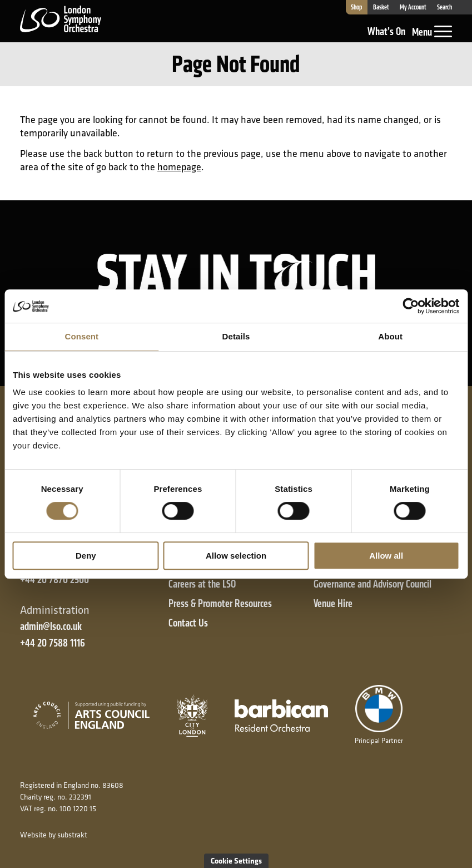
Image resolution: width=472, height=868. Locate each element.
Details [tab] (236, 336)
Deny (86, 556)
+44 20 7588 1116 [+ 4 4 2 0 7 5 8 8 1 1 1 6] (53, 643)
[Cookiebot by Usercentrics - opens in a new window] (411, 306)
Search (444, 7)
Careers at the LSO (202, 584)
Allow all (386, 556)
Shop (356, 7)
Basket (381, 7)
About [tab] (390, 336)
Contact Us (188, 623)
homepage (179, 167)
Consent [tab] (81, 336)
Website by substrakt (54, 835)
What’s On (386, 31)
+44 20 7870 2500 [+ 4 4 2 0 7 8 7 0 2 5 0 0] (54, 580)
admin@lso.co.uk (51, 626)
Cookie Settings (236, 860)
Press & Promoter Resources (220, 603)
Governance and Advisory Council (372, 584)
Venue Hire (333, 603)
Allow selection (236, 556)
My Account (413, 7)
